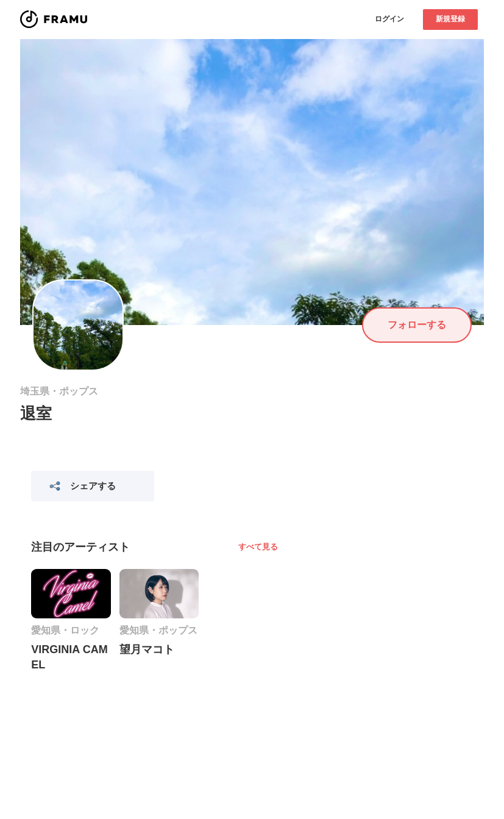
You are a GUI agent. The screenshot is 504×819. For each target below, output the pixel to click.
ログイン (389, 19)
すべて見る (258, 547)
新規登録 (450, 19)
